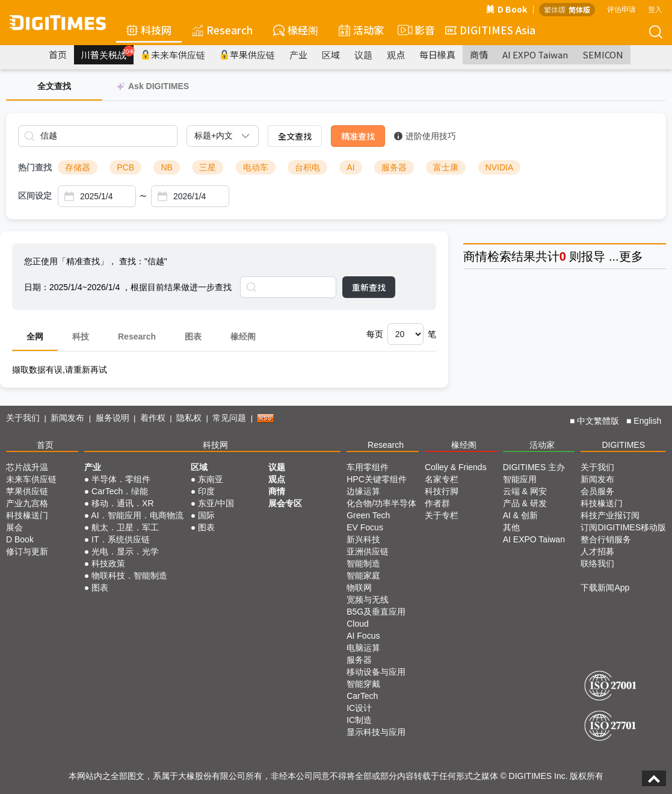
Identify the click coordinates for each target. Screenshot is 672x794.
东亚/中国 (216, 503)
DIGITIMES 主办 (534, 467)
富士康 (446, 167)
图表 (193, 337)
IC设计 (359, 708)
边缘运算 (363, 491)
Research (222, 30)
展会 (14, 527)
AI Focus (363, 636)
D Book (507, 9)
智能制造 (363, 563)
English (647, 421)
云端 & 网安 (525, 491)
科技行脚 (442, 491)
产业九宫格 (27, 503)
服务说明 (113, 418)
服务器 (394, 167)
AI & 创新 (520, 515)
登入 (655, 9)
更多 (631, 256)
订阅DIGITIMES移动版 (623, 527)
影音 (415, 30)
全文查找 (295, 136)
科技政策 (108, 563)
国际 (206, 515)
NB (166, 167)
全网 (35, 337)
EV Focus (365, 527)
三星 (208, 167)
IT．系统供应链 (120, 539)
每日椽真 (437, 54)
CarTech (362, 696)
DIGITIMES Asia (490, 30)
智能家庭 (363, 575)
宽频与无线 (368, 600)
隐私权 (189, 418)
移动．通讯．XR (122, 503)
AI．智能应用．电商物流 (137, 515)
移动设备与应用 (376, 672)
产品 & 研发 (525, 503)
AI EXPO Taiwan (535, 54)
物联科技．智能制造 (129, 575)
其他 (511, 527)
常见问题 (229, 418)
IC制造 (359, 720)
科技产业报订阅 (610, 515)
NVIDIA (500, 167)
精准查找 (358, 136)
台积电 (307, 167)
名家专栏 (442, 479)
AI (350, 167)
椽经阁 (296, 30)
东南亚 (211, 479)
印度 (206, 491)
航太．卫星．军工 (125, 527)
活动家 (361, 30)
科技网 (149, 30)
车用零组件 (368, 467)
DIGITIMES (623, 445)
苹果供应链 (247, 54)
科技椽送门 (27, 515)
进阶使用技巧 (425, 136)
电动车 (256, 167)
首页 (58, 54)
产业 (298, 54)
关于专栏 (442, 515)
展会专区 (285, 503)
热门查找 (35, 167)
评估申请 (621, 9)
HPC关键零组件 (377, 479)
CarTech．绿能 (120, 491)
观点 (396, 54)
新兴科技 (363, 539)
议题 (363, 54)
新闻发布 (67, 418)
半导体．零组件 (121, 479)
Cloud (358, 624)
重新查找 (369, 287)
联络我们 (597, 563)
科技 (81, 337)
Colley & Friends (456, 467)
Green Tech (368, 515)
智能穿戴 (363, 684)
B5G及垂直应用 (376, 612)
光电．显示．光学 (125, 551)
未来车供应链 (173, 54)
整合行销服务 (606, 539)
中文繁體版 (598, 421)
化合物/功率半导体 (381, 503)
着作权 (153, 418)
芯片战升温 (27, 467)
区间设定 (35, 196)
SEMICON (603, 54)
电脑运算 (363, 648)
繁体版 (555, 9)
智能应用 (520, 479)
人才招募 (597, 551)
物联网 (359, 588)
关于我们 (23, 418)
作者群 (437, 503)
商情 (479, 54)
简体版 (579, 9)
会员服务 (597, 491)
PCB (125, 167)
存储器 (78, 167)
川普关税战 (107, 53)
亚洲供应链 (368, 551)
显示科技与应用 (376, 732)
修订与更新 (27, 551)
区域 (331, 54)
